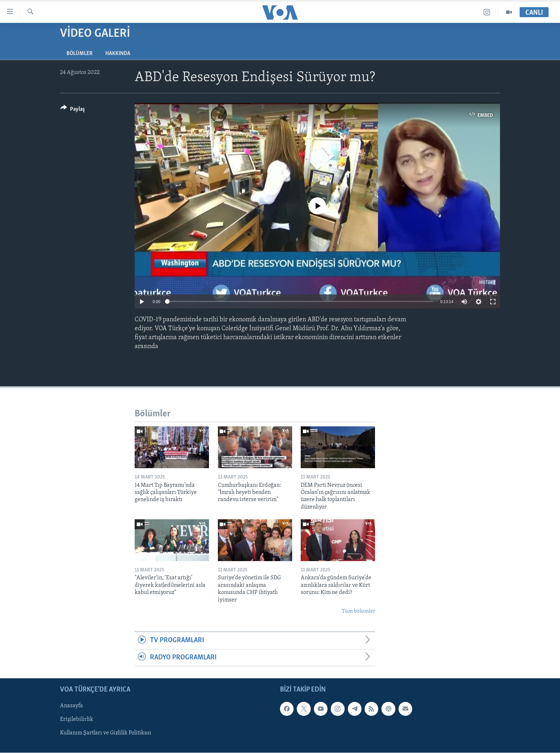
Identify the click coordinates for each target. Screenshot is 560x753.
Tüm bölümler (358, 611)
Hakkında (118, 54)
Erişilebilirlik (77, 720)
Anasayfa (71, 706)
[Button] (73, 110)
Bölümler (79, 54)
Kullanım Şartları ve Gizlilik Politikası (106, 733)
